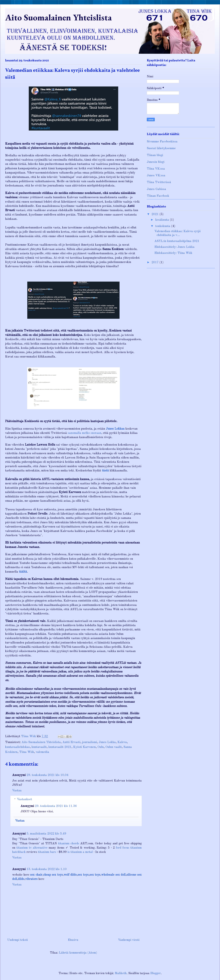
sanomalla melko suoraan (84, 433)
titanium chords (69, 844)
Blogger (156, 973)
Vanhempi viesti (129, 940)
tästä (105, 471)
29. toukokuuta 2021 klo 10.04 (47, 775)
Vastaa (17, 791)
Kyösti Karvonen (84, 747)
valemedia (42, 752)
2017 (155, 262)
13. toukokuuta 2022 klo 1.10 (47, 869)
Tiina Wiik (27, 752)
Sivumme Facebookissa (162, 142)
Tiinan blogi (155, 155)
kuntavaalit (39, 747)
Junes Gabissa (156, 189)
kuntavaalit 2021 (60, 747)
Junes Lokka (107, 742)
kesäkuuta (163, 220)
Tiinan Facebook (158, 196)
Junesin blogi (156, 162)
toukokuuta (163, 226)
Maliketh (121, 973)
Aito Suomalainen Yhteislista (58, 17)
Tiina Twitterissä (159, 182)
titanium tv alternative (32, 848)
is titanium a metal (80, 852)
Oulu (101, 747)
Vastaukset (24, 799)
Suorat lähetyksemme (161, 148)
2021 (155, 214)
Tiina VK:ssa (156, 169)
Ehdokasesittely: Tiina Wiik (173, 253)
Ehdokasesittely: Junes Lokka (174, 247)
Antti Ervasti (71, 742)
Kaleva (122, 742)
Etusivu (73, 940)
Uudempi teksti (18, 940)
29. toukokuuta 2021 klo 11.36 (56, 806)
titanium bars (47, 852)
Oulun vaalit (114, 747)
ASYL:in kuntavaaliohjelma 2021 (177, 241)
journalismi (90, 742)
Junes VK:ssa (156, 176)
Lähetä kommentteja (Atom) (78, 953)
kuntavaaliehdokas (17, 747)
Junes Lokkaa (115, 429)
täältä (23, 572)
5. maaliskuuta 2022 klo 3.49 (46, 834)
